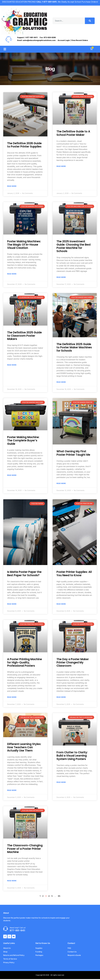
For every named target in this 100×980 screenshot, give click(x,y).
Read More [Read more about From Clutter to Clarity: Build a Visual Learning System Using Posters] (61, 783)
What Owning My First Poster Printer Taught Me (73, 453)
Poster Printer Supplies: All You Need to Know (74, 574)
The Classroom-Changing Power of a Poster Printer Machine (25, 849)
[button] (5, 49)
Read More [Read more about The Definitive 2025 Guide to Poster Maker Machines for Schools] (61, 382)
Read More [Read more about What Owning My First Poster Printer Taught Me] (61, 484)
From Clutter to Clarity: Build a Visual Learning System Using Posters (72, 756)
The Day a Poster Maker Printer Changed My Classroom (73, 663)
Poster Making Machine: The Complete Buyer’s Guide (23, 441)
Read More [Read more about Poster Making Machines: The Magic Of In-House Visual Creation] (12, 274)
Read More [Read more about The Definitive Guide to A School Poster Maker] (61, 166)
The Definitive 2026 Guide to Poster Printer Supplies (24, 145)
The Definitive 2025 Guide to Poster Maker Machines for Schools (74, 348)
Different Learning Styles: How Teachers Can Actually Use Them (24, 748)
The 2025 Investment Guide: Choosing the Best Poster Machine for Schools (74, 246)
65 (59, 897)
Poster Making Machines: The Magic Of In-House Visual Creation (24, 245)
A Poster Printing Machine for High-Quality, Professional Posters (25, 663)
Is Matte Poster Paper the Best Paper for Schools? (24, 574)
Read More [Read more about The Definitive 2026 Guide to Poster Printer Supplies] (12, 186)
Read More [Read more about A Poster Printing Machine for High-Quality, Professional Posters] (12, 698)
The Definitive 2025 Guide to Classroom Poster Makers (24, 336)
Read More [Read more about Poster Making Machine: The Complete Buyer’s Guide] (12, 475)
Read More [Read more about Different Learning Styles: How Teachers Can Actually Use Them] (12, 791)
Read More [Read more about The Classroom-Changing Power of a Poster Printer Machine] (12, 881)
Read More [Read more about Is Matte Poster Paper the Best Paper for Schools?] (12, 604)
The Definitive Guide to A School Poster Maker (73, 133)
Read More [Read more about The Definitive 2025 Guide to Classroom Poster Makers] (12, 365)
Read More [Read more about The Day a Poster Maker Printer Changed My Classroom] (61, 698)
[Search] (90, 21)
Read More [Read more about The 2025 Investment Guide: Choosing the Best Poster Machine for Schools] (61, 277)
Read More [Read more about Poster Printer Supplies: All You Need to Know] (61, 604)
